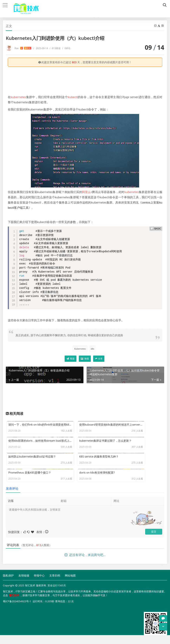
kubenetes (131, 192)
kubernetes (18, 97)
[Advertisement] (85, 79)
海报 (85, 359)
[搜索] (164, 5)
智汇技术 (30, 595)
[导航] (5, 5)
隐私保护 (8, 585)
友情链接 (24, 585)
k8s (92, 349)
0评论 (66, 48)
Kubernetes (80, 349)
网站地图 (70, 585)
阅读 (71, 359)
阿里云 (87, 192)
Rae (23, 48)
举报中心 (39, 585)
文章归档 (55, 585)
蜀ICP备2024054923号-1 (17, 611)
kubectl (73, 97)
